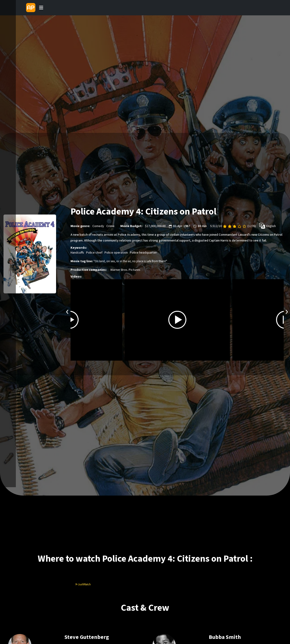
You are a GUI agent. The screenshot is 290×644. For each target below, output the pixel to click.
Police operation (116, 253)
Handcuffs (77, 253)
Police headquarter (143, 253)
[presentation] (67, 311)
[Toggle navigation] (41, 8)
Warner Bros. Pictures (125, 270)
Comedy (98, 226)
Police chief (94, 253)
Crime (110, 226)
